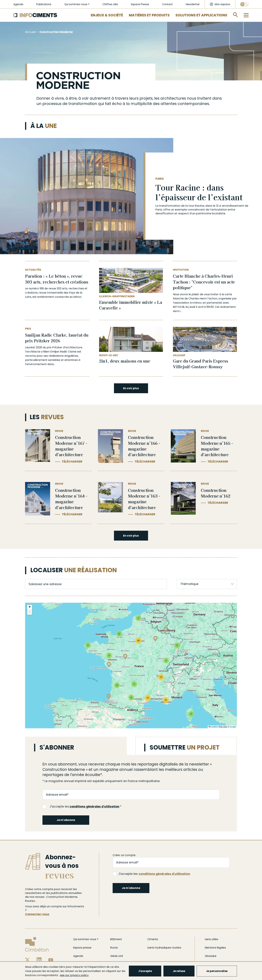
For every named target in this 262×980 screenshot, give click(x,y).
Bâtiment (116, 939)
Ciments (153, 939)
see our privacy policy (74, 975)
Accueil (30, 32)
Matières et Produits (149, 15)
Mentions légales (215, 948)
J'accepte (145, 971)
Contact (167, 4)
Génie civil (117, 956)
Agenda (18, 4)
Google (233, 727)
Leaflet (213, 727)
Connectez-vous (37, 914)
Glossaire (211, 956)
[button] (109, 665)
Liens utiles (212, 939)
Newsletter (193, 4)
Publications (44, 4)
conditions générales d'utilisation (94, 807)
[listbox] (207, 584)
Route (114, 948)
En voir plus (131, 388)
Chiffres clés (110, 4)
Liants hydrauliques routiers (164, 948)
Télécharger (72, 462)
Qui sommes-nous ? (77, 4)
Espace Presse (140, 4)
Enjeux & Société (107, 15)
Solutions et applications (201, 15)
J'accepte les (81, 807)
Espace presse (82, 948)
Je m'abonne (66, 820)
